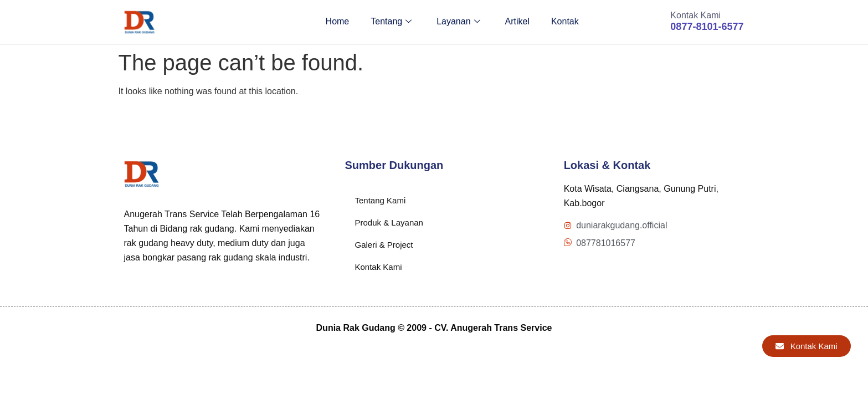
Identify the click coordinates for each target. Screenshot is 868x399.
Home (334, 22)
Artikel (516, 22)
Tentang (389, 22)
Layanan (456, 22)
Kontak (564, 22)
